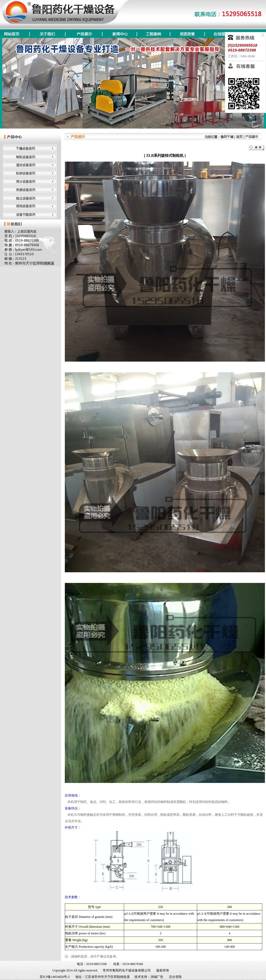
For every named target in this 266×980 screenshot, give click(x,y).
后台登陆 (175, 977)
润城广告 (157, 977)
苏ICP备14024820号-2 (55, 977)
